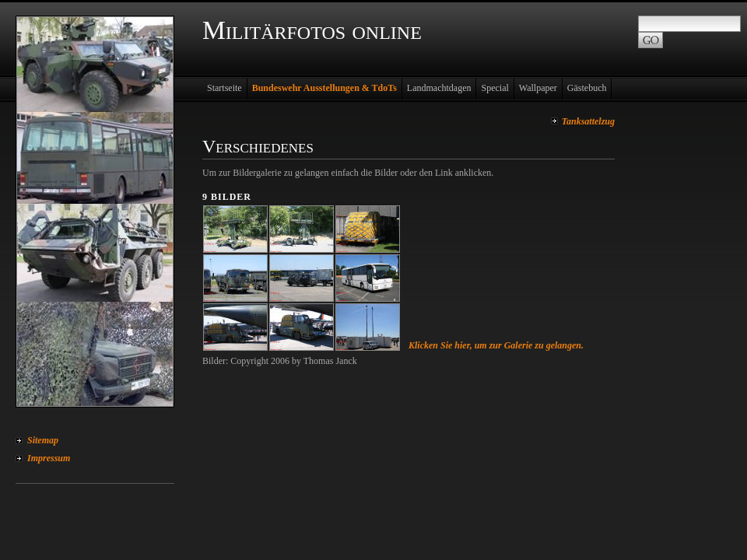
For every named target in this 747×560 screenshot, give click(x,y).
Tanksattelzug (588, 121)
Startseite (224, 88)
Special (494, 88)
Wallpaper (538, 88)
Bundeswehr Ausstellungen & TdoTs (324, 88)
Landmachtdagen (439, 88)
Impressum (49, 458)
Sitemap (43, 440)
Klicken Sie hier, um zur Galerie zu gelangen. (496, 345)
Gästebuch (587, 88)
